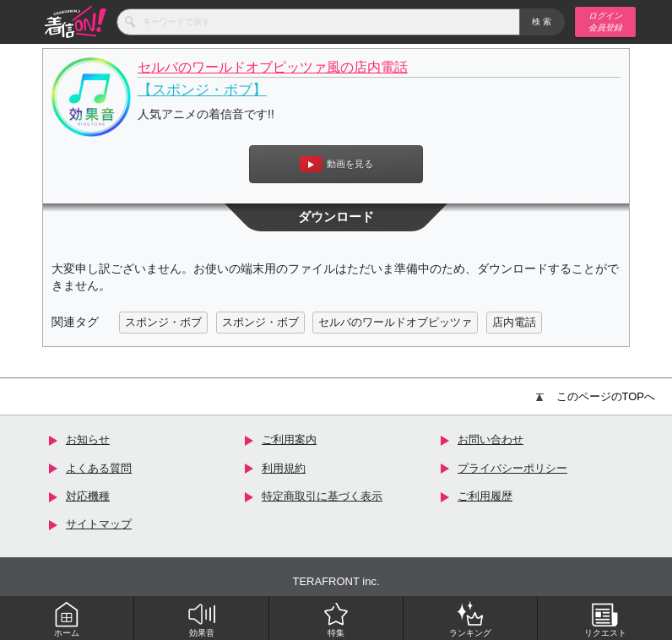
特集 (336, 619)
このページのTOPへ (596, 396)
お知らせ (88, 439)
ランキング (470, 619)
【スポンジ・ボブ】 (202, 90)
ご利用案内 (289, 439)
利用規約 (284, 468)
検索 (542, 22)
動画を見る (336, 164)
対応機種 (88, 496)
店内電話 (514, 322)
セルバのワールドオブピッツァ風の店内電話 (273, 67)
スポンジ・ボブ (163, 322)
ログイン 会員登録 (605, 22)
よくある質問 (99, 468)
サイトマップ (99, 524)
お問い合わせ (490, 439)
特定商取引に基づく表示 (322, 496)
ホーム (67, 619)
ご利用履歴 (485, 496)
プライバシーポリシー (512, 468)
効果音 (202, 619)
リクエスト (605, 619)
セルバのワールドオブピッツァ (395, 322)
